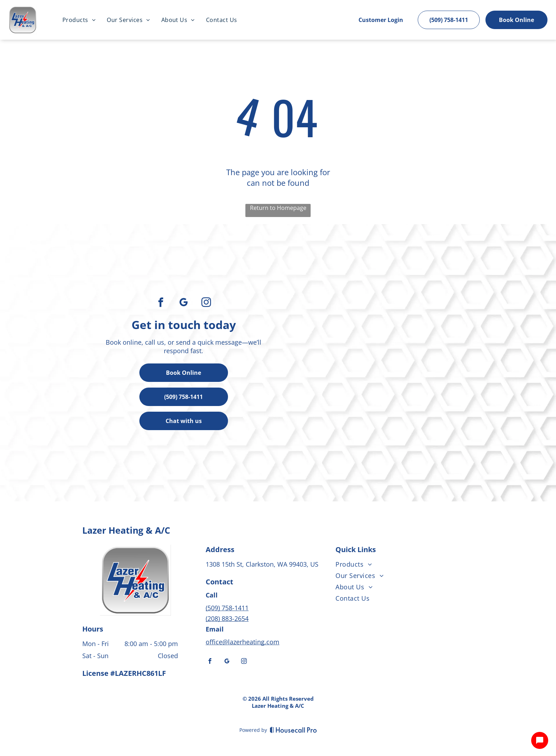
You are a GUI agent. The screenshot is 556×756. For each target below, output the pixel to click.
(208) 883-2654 (227, 618)
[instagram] (206, 303)
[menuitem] (79, 20)
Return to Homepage (278, 208)
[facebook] (161, 303)
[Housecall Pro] (293, 730)
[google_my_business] (184, 303)
